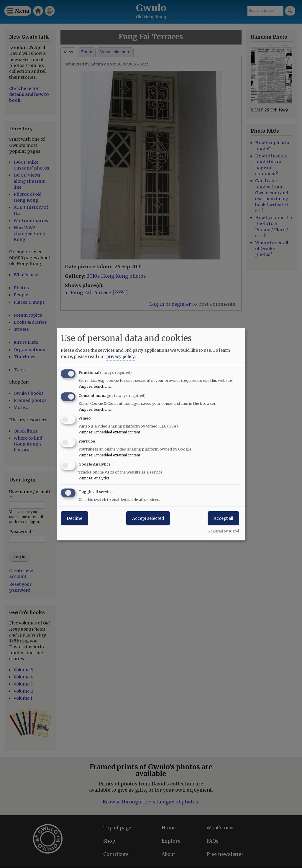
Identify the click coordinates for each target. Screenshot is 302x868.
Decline (74, 518)
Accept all (223, 518)
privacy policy (120, 356)
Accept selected (148, 518)
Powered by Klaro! (224, 531)
